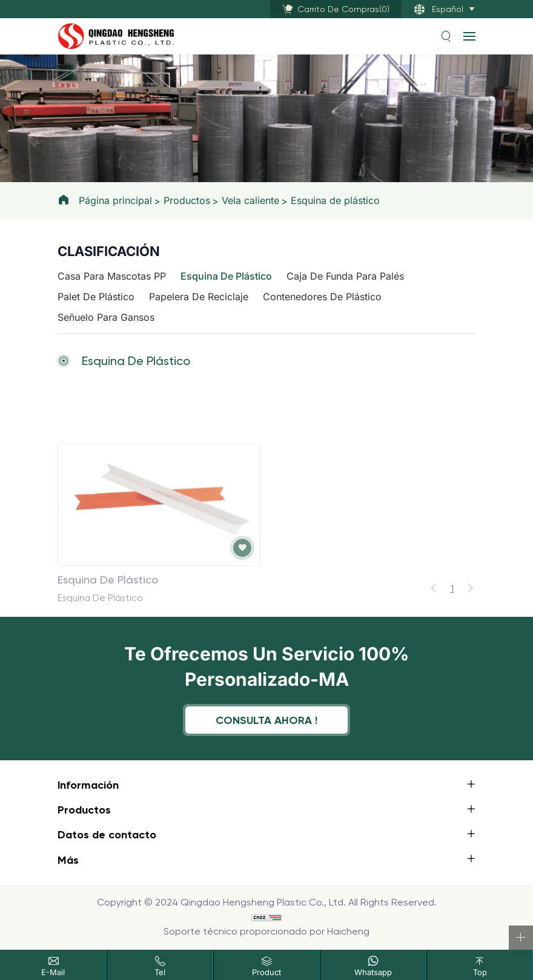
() (343, 9)
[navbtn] (469, 36)
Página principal (115, 200)
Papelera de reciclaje (199, 297)
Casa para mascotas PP (112, 276)
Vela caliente (250, 200)
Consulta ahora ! (266, 720)
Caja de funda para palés (345, 276)
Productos (187, 200)
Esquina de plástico (335, 200)
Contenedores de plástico (322, 297)
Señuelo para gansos (106, 317)
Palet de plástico (96, 297)
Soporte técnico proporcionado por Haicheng (266, 931)
